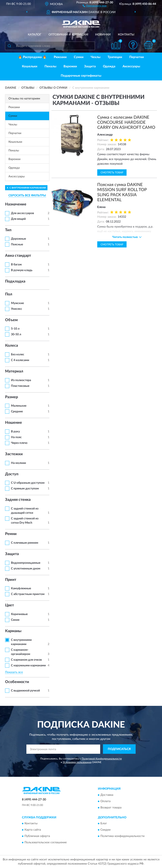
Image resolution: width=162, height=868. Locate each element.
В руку (15, 432)
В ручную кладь (22, 270)
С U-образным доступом (28, 483)
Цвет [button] (9, 605)
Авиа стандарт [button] (18, 256)
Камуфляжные (21, 588)
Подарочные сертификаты (81, 76)
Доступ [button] (12, 474)
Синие (15, 620)
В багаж (16, 265)
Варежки (70, 66)
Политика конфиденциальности (122, 836)
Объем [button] (11, 320)
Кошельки (30, 66)
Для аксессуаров (22, 213)
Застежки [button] (14, 454)
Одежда (109, 66)
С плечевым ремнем (25, 543)
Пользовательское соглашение (46, 843)
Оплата (105, 801)
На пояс (16, 437)
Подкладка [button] (15, 281)
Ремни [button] (11, 534)
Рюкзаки (60, 57)
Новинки (103, 35)
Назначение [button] (16, 204)
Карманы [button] (13, 631)
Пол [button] (9, 294)
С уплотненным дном (26, 569)
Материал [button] (14, 371)
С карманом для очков (26, 660)
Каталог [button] (35, 35)
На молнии (18, 463)
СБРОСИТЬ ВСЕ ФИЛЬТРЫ (27, 196)
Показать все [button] (14, 672)
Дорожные (18, 239)
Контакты (126, 35)
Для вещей (18, 219)
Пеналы (50, 66)
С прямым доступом (25, 489)
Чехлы (96, 57)
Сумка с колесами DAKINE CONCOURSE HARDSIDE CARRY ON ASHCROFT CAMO (126, 122)
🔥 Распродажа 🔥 (32, 57)
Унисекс (17, 309)
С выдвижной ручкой (25, 691)
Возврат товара (111, 808)
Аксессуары (131, 66)
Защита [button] (12, 554)
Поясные (17, 245)
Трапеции (115, 57)
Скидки (105, 830)
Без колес (18, 355)
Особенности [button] (17, 682)
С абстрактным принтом (28, 594)
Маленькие (19, 406)
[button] (95, 5)
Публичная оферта (37, 836)
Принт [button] (11, 580)
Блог (104, 824)
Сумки (79, 57)
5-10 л (15, 329)
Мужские (17, 303)
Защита (90, 66)
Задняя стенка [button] (18, 500)
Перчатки (137, 57)
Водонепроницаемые (26, 563)
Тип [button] (8, 230)
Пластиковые (20, 386)
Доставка (107, 795)
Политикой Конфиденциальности (102, 759)
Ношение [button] (13, 423)
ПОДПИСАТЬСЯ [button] (119, 749)
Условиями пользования (77, 762)
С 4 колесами (20, 360)
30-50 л (16, 334)
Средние (17, 412)
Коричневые (19, 614)
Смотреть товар (112, 173)
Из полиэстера (21, 380)
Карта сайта (33, 830)
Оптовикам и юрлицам (68, 35)
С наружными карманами (28, 666)
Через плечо (19, 443)
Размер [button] (11, 397)
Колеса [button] (11, 346)
